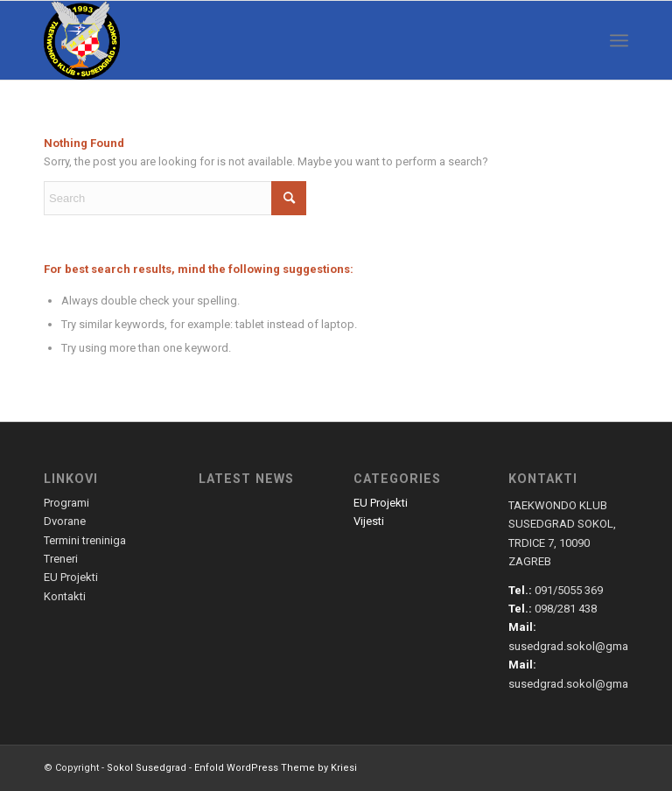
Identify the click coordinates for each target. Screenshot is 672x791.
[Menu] (619, 40)
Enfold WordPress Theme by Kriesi (276, 768)
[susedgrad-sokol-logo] (82, 40)
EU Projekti (381, 503)
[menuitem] (619, 40)
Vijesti (369, 521)
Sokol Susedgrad (147, 768)
